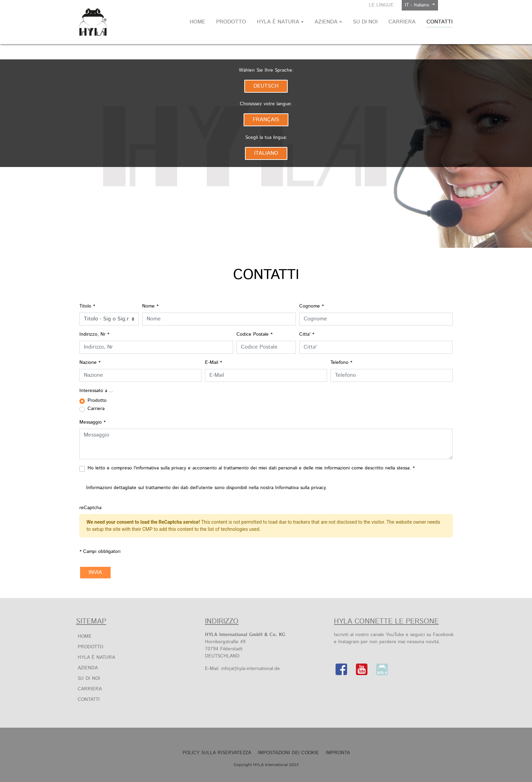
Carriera (90, 689)
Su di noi (89, 678)
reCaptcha (90, 508)
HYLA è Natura (96, 657)
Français (266, 120)
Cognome (311, 306)
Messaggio (92, 422)
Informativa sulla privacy (300, 488)
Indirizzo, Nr (94, 334)
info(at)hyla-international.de (251, 669)
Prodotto (90, 647)
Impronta (338, 753)
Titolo (87, 306)
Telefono (341, 362)
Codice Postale (254, 334)
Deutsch (266, 86)
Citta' (307, 334)
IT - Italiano (418, 5)
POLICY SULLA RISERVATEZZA (217, 753)
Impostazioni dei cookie (288, 753)
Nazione (90, 362)
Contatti (89, 700)
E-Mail (213, 362)
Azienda (88, 668)
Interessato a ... (96, 391)
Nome (150, 306)
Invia (95, 572)
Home (85, 636)
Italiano (266, 153)
